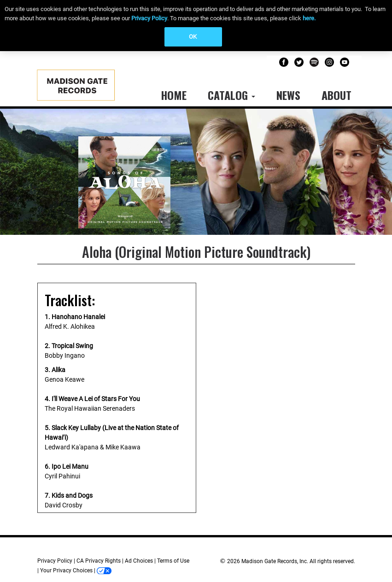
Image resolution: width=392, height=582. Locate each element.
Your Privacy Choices (66, 570)
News (288, 95)
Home (174, 95)
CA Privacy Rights (99, 561)
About (336, 95)
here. (309, 18)
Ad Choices (139, 561)
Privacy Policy (149, 18)
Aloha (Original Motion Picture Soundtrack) (196, 252)
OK (193, 37)
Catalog (231, 95)
